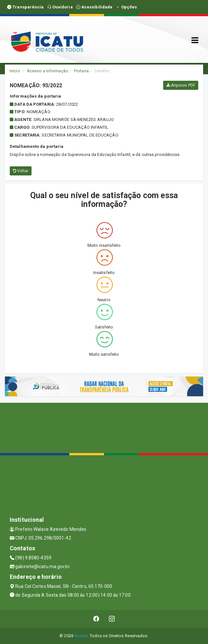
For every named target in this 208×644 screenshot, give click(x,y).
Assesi (81, 636)
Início (15, 71)
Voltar (21, 171)
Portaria (81, 71)
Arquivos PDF (181, 85)
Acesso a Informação (48, 71)
